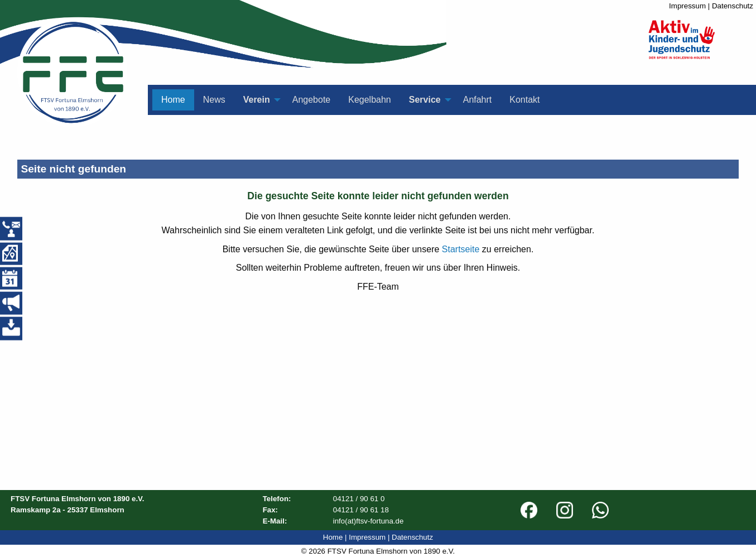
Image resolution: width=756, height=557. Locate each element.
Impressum (687, 6)
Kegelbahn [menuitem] (370, 100)
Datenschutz (733, 6)
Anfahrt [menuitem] (478, 100)
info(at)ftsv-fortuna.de (369, 521)
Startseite (461, 249)
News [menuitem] (214, 100)
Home (333, 537)
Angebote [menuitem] (312, 100)
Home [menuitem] (173, 100)
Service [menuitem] (425, 100)
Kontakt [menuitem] (524, 100)
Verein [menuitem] (257, 100)
